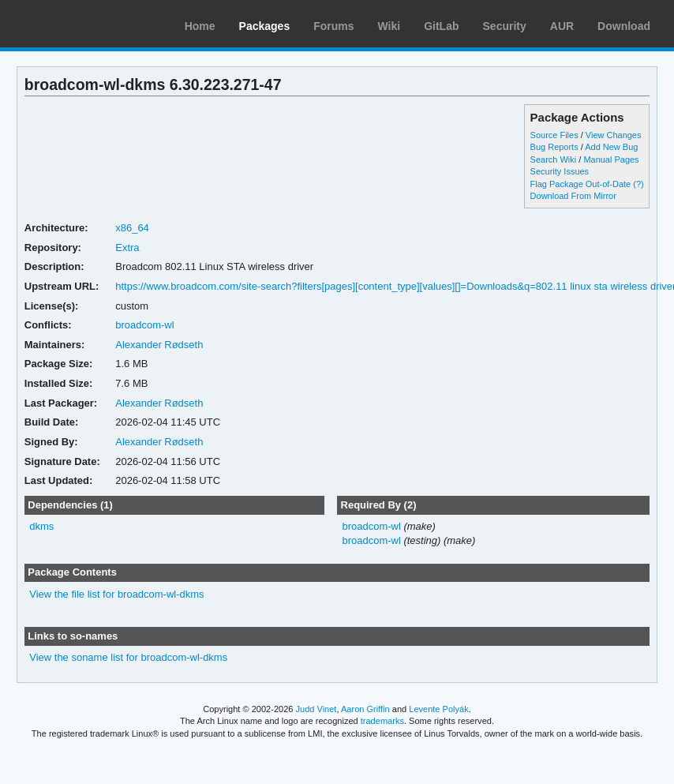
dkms (41, 526)
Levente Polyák (438, 709)
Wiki (389, 26)
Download (624, 26)
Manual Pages (611, 159)
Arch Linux (87, 24)
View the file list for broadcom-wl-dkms (116, 594)
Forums (333, 26)
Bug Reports (554, 147)
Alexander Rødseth (159, 345)
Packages (265, 26)
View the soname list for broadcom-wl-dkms (128, 657)
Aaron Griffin (365, 709)
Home (200, 26)
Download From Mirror (573, 196)
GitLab (441, 26)
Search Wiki (554, 159)
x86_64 (132, 228)
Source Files (554, 135)
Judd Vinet (316, 709)
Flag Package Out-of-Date (581, 184)
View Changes (614, 135)
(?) (638, 184)
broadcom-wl (144, 325)
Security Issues (560, 171)
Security (505, 26)
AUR (562, 26)
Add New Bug (611, 147)
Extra (127, 248)
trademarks (382, 721)
